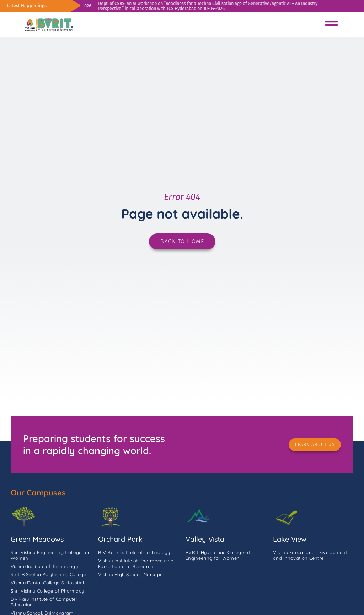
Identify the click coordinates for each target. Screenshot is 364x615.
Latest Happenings (27, 6)
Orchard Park (120, 539)
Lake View (290, 539)
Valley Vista (205, 539)
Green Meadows (37, 539)
